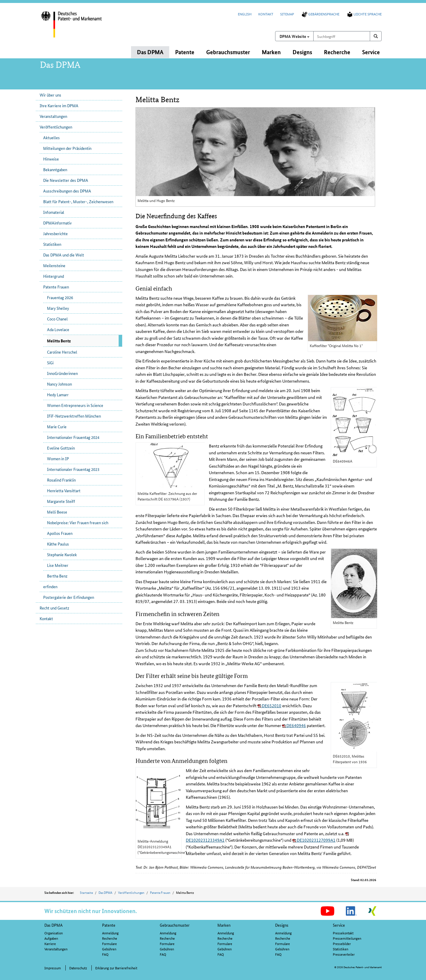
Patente (109, 925)
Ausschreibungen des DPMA (67, 191)
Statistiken (52, 244)
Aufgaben (51, 938)
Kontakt (266, 14)
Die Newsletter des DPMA (66, 180)
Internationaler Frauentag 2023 (73, 469)
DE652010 (269, 705)
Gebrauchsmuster (175, 925)
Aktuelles (51, 137)
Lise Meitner (58, 565)
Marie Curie (57, 426)
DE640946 (294, 725)
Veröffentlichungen (56, 127)
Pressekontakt (343, 933)
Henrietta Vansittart (64, 490)
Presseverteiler (344, 954)
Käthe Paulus (58, 544)
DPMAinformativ (57, 223)
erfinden (50, 586)
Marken (224, 925)
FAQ (105, 954)
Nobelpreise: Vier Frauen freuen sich (78, 522)
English (245, 14)
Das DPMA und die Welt (64, 255)
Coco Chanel (57, 319)
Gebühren (109, 949)
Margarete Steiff (61, 501)
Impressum (53, 968)
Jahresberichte (55, 233)
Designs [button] (302, 52)
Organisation (54, 933)
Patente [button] (185, 52)
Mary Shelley (58, 308)
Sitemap (287, 14)
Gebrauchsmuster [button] (228, 52)
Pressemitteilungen (347, 938)
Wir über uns (50, 95)
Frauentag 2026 (60, 297)
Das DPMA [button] (150, 52)
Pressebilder (342, 943)
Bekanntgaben (55, 169)
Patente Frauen (56, 287)
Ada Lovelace (58, 329)
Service (339, 925)
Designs (282, 925)
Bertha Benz (57, 576)
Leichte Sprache (364, 14)
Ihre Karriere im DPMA (59, 105)
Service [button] (371, 52)
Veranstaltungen (53, 116)
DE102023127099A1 (314, 840)
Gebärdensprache (320, 14)
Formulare (109, 943)
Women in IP (58, 458)
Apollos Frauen (60, 533)
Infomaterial (54, 212)
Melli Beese (57, 512)
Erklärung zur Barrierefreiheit (116, 968)
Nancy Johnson (59, 384)
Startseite (86, 892)
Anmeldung (110, 933)
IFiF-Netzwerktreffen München (74, 416)
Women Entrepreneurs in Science (75, 405)
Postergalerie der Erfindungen (69, 597)
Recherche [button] (337, 52)
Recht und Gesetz (54, 608)
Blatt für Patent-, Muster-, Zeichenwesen (78, 201)
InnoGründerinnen (62, 373)
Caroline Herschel (62, 352)
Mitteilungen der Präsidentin (67, 148)
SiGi (50, 363)
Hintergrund (54, 276)
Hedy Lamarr (58, 394)
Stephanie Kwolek (62, 554)
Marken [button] (271, 52)
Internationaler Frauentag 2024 (73, 437)
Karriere (50, 943)
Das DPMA (105, 892)
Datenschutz (78, 968)
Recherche (110, 938)
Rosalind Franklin (61, 480)
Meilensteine (54, 265)
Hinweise (51, 159)
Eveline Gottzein (61, 448)
